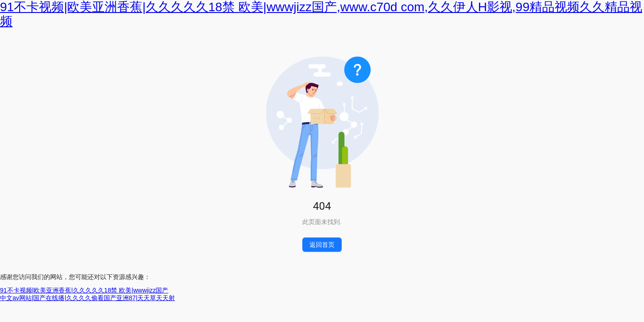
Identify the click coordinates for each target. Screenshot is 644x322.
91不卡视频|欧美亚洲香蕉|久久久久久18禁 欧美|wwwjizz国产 (84, 290)
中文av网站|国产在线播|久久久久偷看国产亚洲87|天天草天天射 (87, 298)
